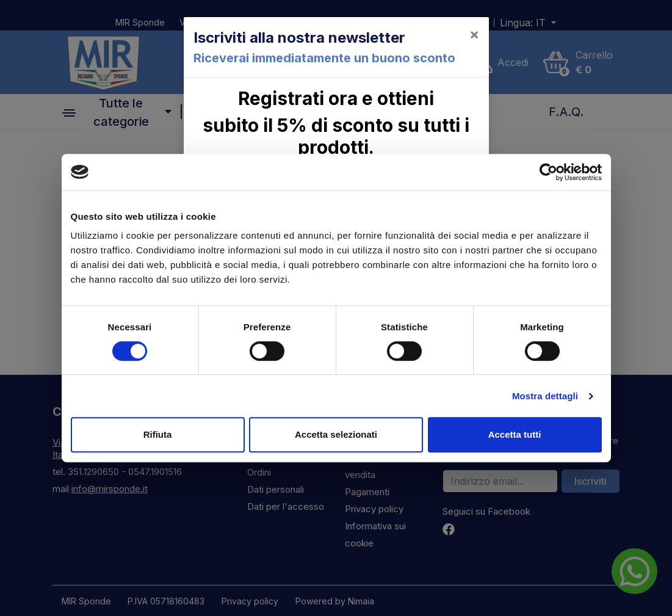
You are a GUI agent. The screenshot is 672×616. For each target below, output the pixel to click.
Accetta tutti (515, 434)
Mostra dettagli (545, 396)
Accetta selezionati (336, 434)
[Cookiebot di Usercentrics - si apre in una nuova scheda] (548, 172)
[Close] (474, 34)
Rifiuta (158, 434)
